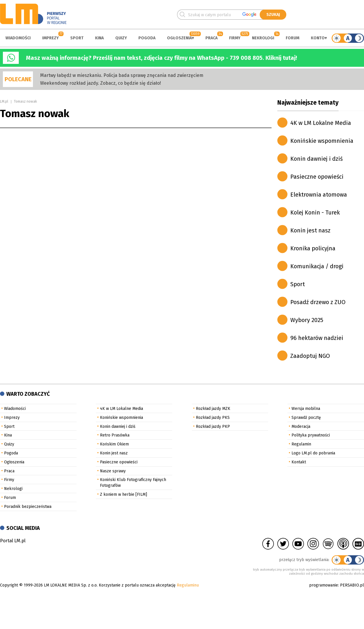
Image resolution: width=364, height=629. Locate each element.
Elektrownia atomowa (319, 195)
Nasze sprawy (113, 471)
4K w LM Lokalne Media (321, 123)
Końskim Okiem (114, 444)
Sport (77, 38)
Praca (211, 38)
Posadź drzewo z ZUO (318, 302)
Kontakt (299, 462)
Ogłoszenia (179, 38)
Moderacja (301, 427)
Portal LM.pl (13, 541)
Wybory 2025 (307, 320)
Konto (318, 38)
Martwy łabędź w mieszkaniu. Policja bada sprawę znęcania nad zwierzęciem (122, 75)
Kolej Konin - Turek (315, 212)
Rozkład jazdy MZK (213, 409)
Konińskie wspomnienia (322, 141)
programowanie (324, 585)
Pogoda (147, 38)
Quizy (121, 38)
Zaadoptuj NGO (310, 356)
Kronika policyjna (313, 248)
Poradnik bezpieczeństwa (28, 507)
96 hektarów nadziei (317, 338)
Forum (292, 38)
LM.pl (4, 101)
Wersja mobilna (306, 409)
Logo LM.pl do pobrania (313, 453)
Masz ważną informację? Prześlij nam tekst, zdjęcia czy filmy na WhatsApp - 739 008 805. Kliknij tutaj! (161, 58)
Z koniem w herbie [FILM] (123, 494)
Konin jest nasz (310, 230)
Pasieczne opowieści (317, 177)
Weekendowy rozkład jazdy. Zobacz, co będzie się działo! (101, 83)
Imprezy (50, 38)
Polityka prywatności (311, 435)
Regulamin (301, 444)
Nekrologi (263, 38)
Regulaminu (188, 585)
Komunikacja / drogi (317, 266)
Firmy (235, 38)
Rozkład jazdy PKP (213, 427)
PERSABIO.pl (352, 585)
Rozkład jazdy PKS (213, 418)
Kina (99, 38)
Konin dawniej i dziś (316, 159)
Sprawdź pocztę (306, 418)
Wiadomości (18, 38)
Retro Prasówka (115, 435)
